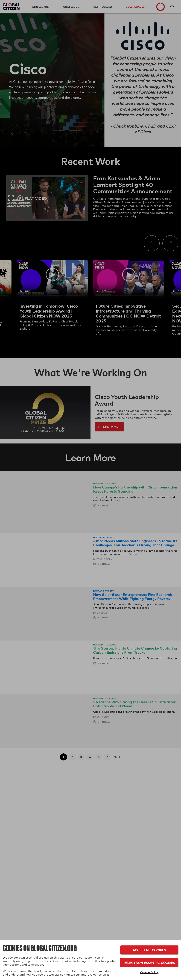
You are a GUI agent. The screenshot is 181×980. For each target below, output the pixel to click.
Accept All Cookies (149, 950)
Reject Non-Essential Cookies (149, 963)
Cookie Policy (149, 972)
